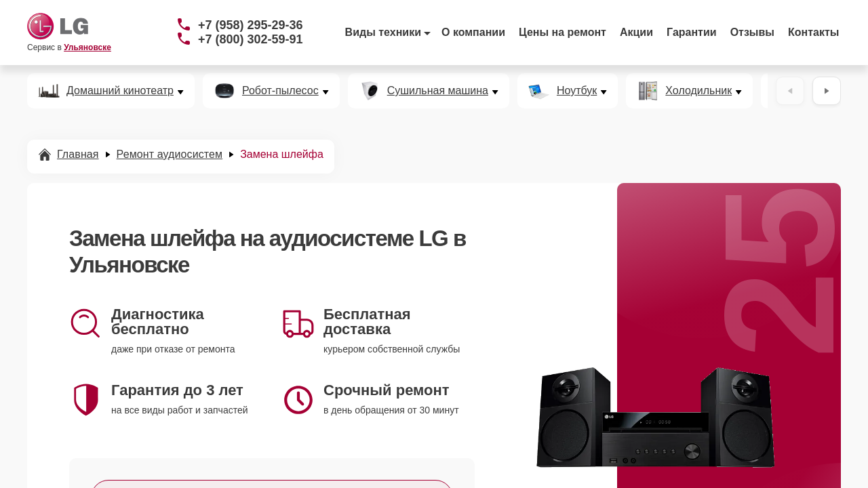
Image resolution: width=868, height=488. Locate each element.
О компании (473, 32)
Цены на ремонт (563, 32)
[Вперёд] (827, 91)
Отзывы (752, 32)
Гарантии (692, 32)
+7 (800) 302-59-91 (251, 39)
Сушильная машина (438, 91)
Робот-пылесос (280, 91)
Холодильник (698, 91)
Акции (636, 32)
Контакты (813, 32)
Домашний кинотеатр (120, 91)
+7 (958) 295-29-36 (251, 25)
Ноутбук (577, 91)
